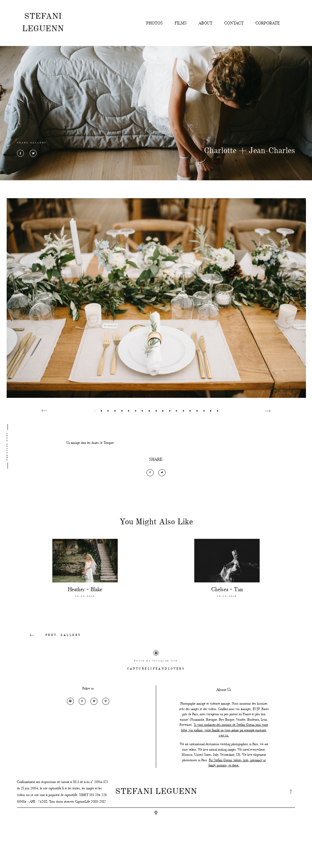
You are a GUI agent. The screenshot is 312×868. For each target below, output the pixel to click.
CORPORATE (268, 23)
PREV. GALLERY (50, 635)
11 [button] (163, 411)
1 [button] (95, 411)
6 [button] (129, 411)
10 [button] (156, 411)
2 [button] (101, 411)
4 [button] (115, 411)
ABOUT (205, 23)
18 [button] (211, 411)
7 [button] (135, 411)
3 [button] (108, 411)
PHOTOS (154, 23)
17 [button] (204, 411)
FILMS (181, 23)
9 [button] (149, 411)
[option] (156, 298)
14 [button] (183, 411)
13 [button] (177, 411)
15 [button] (190, 411)
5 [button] (122, 411)
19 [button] (217, 411)
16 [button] (197, 411)
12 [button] (170, 411)
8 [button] (142, 411)
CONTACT (234, 23)
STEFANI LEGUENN (43, 23)
